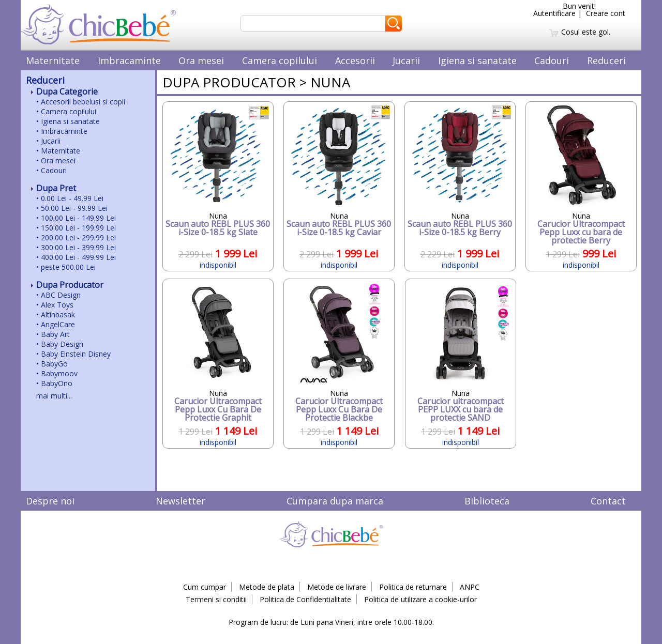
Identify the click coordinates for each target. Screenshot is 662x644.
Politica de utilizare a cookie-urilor (420, 599)
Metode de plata (267, 587)
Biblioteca (487, 501)
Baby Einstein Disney (76, 354)
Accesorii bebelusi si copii (83, 102)
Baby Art (55, 334)
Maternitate (53, 60)
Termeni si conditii (216, 599)
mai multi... (54, 396)
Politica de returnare (413, 587)
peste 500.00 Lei (68, 267)
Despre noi (50, 501)
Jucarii (406, 60)
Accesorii (355, 60)
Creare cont (606, 13)
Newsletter (180, 501)
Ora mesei (201, 60)
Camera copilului (280, 60)
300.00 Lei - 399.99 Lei (78, 247)
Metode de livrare (337, 587)
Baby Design (62, 344)
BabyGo (54, 364)
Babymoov (59, 373)
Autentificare (554, 13)
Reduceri (606, 60)
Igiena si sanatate (477, 60)
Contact (608, 501)
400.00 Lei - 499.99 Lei (78, 257)
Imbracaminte (129, 60)
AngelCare (58, 324)
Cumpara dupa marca (335, 501)
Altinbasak (58, 315)
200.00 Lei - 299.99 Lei (78, 237)
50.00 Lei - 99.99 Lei (74, 208)
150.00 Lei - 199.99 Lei (78, 228)
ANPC (470, 587)
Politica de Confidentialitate (305, 599)
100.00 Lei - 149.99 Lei (78, 218)
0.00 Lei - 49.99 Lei (72, 198)
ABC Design (61, 295)
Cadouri (552, 60)
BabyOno (57, 383)
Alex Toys (57, 305)
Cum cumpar (205, 587)
